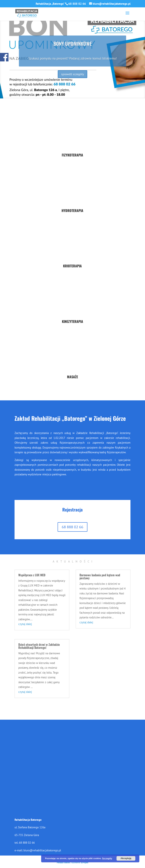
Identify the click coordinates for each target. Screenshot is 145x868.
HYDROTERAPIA (72, 210)
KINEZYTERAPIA (72, 321)
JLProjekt (84, 863)
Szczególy (107, 858)
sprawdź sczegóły (72, 74)
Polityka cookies (63, 863)
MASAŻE (72, 377)
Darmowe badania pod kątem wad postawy (100, 576)
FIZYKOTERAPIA (72, 155)
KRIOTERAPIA (72, 266)
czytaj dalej (25, 624)
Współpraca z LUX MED (32, 575)
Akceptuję (126, 858)
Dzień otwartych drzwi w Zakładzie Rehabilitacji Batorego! (39, 646)
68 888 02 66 (72, 527)
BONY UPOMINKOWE (73, 44)
